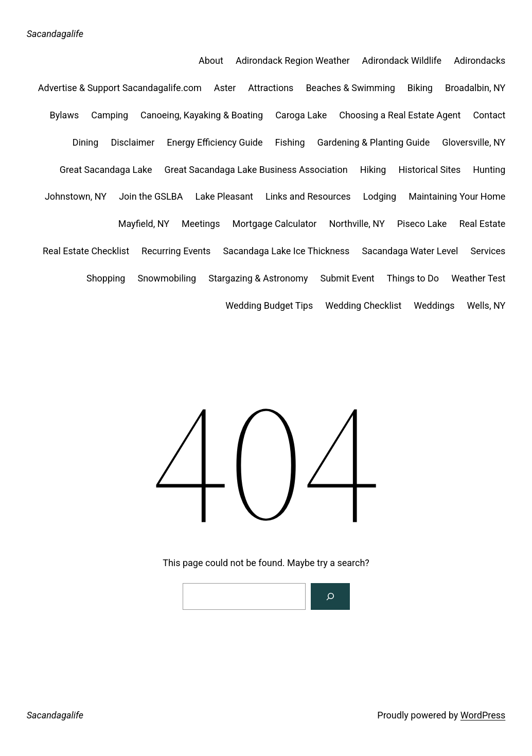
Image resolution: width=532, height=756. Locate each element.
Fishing (290, 142)
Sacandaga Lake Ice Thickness (286, 251)
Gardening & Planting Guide (374, 142)
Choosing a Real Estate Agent (400, 115)
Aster (225, 88)
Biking (420, 88)
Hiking (373, 170)
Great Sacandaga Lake (106, 170)
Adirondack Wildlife (402, 60)
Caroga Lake (301, 115)
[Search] (330, 596)
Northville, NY (357, 224)
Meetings (201, 224)
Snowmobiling (167, 278)
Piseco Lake (422, 224)
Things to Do (413, 278)
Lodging (380, 196)
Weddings (434, 305)
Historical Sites (429, 170)
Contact (489, 115)
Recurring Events (176, 251)
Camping (110, 115)
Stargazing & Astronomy (258, 278)
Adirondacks (480, 60)
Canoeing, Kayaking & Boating (202, 115)
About (211, 60)
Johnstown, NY (76, 196)
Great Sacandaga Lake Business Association (256, 170)
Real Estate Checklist (86, 251)
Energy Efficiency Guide (215, 142)
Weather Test (478, 278)
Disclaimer (132, 142)
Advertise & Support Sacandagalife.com (120, 88)
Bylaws (65, 115)
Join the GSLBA (151, 196)
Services (488, 251)
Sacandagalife (55, 34)
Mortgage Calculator (275, 224)
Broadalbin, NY (475, 88)
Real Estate (482, 224)
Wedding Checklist (363, 305)
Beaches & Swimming (350, 88)
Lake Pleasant (224, 196)
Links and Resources (308, 196)
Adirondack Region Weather (293, 60)
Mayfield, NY (144, 224)
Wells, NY (486, 305)
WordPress (483, 715)
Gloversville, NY (474, 142)
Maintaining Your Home (457, 196)
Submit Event (348, 278)
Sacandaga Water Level (410, 251)
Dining (86, 142)
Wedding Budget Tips (269, 305)
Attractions (271, 88)
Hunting (489, 170)
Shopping (106, 278)
